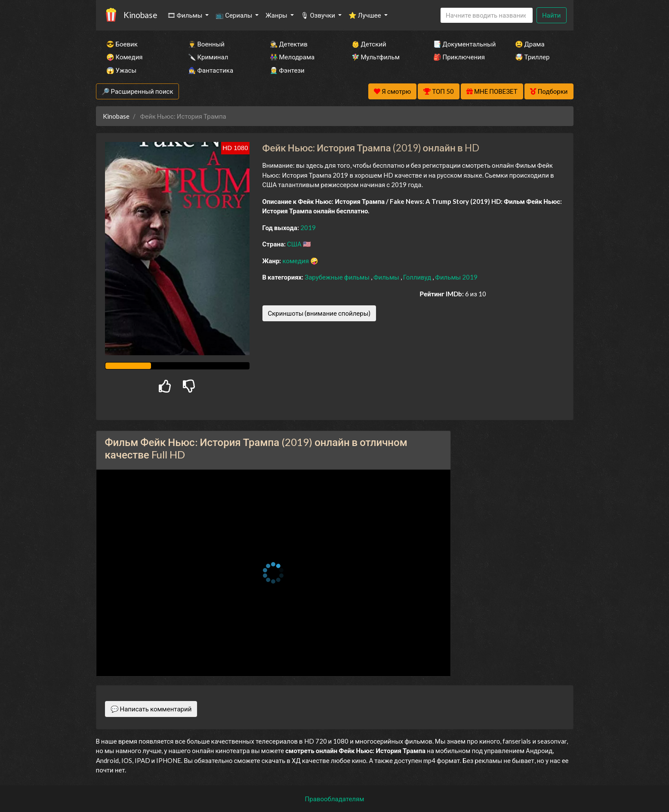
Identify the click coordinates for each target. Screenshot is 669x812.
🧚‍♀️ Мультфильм (376, 57)
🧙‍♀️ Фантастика (211, 70)
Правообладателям (335, 799)
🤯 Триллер (532, 57)
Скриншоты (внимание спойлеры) (319, 313)
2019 (308, 228)
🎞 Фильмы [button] (186, 15)
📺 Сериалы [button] (234, 15)
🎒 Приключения (459, 57)
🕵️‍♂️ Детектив (289, 44)
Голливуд (418, 277)
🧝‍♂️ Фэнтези (287, 70)
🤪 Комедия (125, 57)
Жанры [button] (277, 15)
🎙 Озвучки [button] (319, 15)
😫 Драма (530, 44)
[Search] (487, 15)
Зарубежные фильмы (338, 277)
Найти (551, 15)
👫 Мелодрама (292, 57)
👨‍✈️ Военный (206, 44)
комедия (296, 261)
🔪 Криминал (208, 57)
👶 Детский (369, 44)
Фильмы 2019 (456, 277)
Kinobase (140, 15)
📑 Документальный (462, 44)
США (295, 244)
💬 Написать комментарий (151, 709)
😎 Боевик (122, 44)
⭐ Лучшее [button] (365, 15)
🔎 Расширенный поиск (137, 91)
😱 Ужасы (122, 70)
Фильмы (387, 277)
